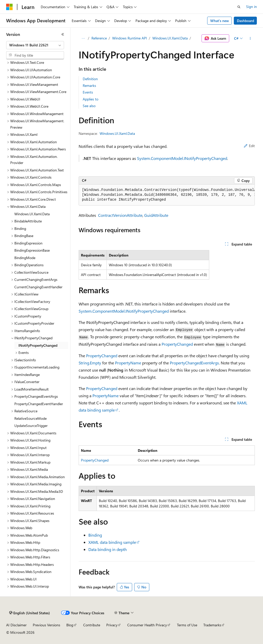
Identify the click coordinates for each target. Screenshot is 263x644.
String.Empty (90, 363)
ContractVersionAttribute (120, 215)
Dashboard (245, 21)
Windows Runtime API (130, 38)
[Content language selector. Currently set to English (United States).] (30, 613)
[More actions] (250, 38)
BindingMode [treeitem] (25, 258)
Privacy (112, 625)
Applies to (91, 99)
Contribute (92, 625)
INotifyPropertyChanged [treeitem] (38, 345)
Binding (95, 535)
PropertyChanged (177, 344)
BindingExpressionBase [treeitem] (32, 250)
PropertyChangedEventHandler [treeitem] (39, 404)
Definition (90, 79)
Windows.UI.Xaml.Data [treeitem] (32, 214)
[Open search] (239, 7)
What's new (220, 21)
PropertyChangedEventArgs (194, 363)
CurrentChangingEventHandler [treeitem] (38, 287)
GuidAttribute (156, 215)
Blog (70, 625)
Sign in (251, 7)
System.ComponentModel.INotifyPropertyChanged (182, 158)
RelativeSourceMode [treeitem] (30, 418)
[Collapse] (63, 34)
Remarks (89, 85)
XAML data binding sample (112, 542)
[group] (167, 195)
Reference (99, 38)
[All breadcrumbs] (83, 38)
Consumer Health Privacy (147, 625)
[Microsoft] (9, 7)
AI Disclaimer (16, 625)
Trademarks (212, 625)
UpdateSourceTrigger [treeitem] (31, 426)
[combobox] (35, 45)
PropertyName (128, 363)
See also (89, 106)
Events (88, 92)
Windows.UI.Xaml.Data (170, 38)
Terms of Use (187, 625)
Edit (249, 146)
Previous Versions (46, 625)
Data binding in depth (108, 549)
